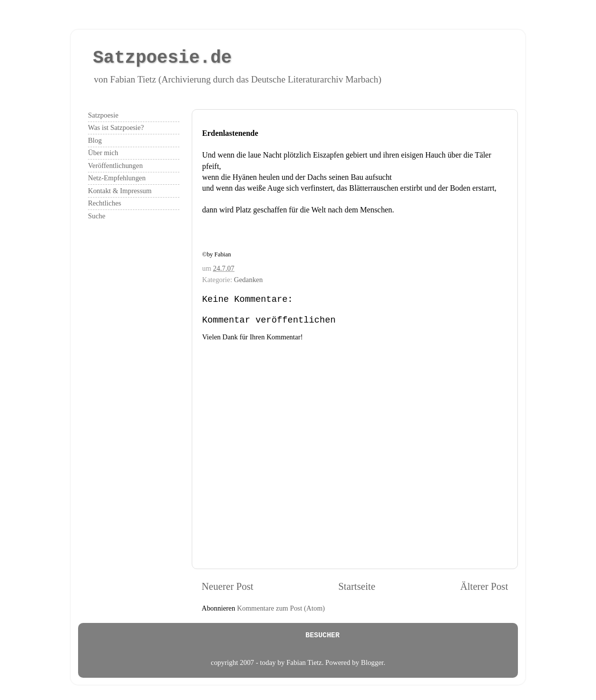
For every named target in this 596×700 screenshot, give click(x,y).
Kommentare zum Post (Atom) (281, 608)
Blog (95, 140)
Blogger (372, 662)
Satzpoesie (103, 115)
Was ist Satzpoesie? (116, 127)
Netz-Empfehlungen (117, 178)
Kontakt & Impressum (120, 191)
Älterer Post (484, 586)
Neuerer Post (228, 586)
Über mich (103, 153)
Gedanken (248, 280)
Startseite (357, 586)
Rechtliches (105, 203)
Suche (97, 216)
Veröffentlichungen (115, 165)
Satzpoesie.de (162, 58)
